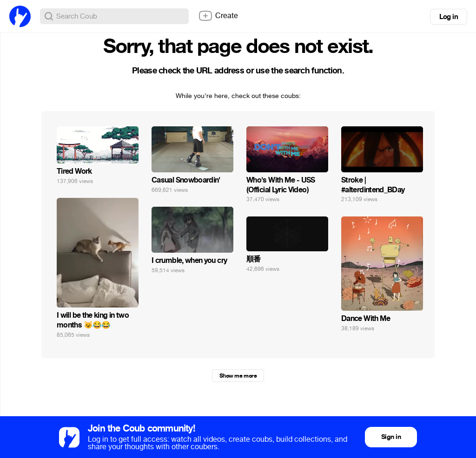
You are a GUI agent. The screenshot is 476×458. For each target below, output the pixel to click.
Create (218, 16)
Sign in (391, 437)
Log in (449, 17)
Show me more (238, 376)
